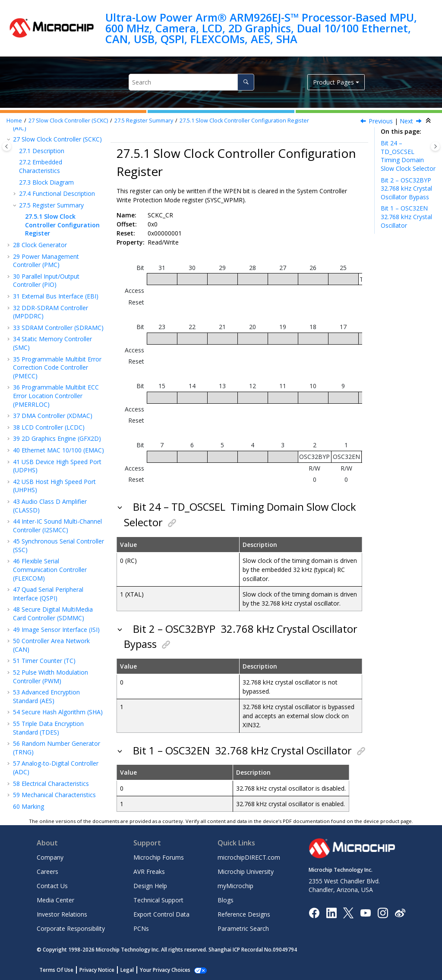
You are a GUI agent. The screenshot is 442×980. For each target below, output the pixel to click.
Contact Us (52, 886)
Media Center (55, 900)
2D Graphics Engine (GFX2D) (57, 438)
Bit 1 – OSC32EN (406, 217)
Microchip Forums (159, 857)
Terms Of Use (56, 970)
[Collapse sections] (429, 121)
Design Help (150, 886)
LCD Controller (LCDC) (49, 427)
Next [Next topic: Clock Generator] (406, 121)
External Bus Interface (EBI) (56, 296)
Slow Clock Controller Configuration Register (244, 121)
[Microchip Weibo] (400, 912)
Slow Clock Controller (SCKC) (68, 121)
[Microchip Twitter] (348, 912)
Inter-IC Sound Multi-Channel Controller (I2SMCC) (57, 526)
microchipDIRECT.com (249, 857)
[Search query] (191, 82)
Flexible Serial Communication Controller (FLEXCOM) (50, 569)
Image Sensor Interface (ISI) (56, 630)
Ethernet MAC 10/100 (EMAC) (58, 450)
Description (42, 151)
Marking (28, 806)
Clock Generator (40, 245)
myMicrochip (235, 886)
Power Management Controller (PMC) (46, 261)
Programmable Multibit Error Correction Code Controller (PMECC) (57, 367)
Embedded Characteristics (41, 166)
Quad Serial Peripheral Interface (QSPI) (48, 594)
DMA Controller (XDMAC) (53, 416)
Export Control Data (161, 914)
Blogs (226, 900)
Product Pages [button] (333, 82)
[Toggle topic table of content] (435, 146)
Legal (127, 970)
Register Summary (144, 121)
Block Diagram (46, 182)
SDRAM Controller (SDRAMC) (58, 328)
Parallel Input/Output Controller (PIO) (46, 281)
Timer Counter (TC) (44, 661)
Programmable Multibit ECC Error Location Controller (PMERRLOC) (56, 396)
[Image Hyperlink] (365, 912)
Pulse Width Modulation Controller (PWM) (51, 677)
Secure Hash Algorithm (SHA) (58, 712)
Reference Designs (244, 914)
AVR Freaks (149, 872)
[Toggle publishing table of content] (7, 146)
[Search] (246, 82)
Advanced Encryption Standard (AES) (46, 696)
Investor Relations (62, 914)
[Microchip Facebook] (314, 912)
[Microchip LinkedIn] (331, 912)
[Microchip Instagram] (383, 912)
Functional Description (57, 193)
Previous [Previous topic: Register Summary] (381, 121)
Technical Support (158, 900)
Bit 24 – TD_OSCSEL (408, 156)
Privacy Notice (97, 970)
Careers (47, 872)
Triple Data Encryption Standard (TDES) (48, 728)
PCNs (141, 928)
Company (50, 857)
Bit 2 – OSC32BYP (407, 188)
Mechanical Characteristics (54, 795)
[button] (9, 139)
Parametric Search (243, 928)
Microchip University (246, 872)
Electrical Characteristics (51, 784)
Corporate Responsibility (71, 928)
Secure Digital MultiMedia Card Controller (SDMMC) (53, 614)
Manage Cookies (160, 970)
